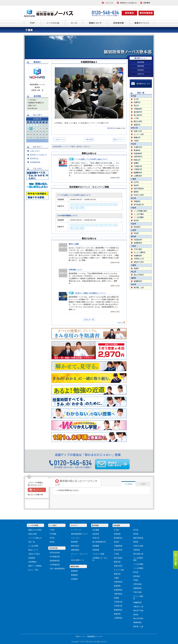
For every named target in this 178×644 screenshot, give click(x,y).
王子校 (116, 530)
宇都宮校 (137, 550)
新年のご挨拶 (74, 244)
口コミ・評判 (33, 570)
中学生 (52, 538)
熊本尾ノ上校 (138, 627)
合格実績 (32, 558)
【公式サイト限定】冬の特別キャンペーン (90, 293)
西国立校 (117, 562)
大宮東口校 (118, 602)
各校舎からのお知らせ (128, 3)
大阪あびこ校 (138, 607)
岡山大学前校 (138, 618)
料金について (33, 550)
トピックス (75, 538)
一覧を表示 (89, 140)
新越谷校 (117, 614)
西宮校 (136, 615)
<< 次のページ (59, 140)
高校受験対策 (55, 561)
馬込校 (116, 542)
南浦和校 (117, 586)
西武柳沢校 (118, 538)
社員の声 (96, 538)
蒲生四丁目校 (138, 611)
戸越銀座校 (118, 546)
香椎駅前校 (137, 622)
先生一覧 (32, 542)
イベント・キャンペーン (79, 555)
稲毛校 (136, 534)
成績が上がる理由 (35, 530)
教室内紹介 (75, 546)
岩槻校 (116, 598)
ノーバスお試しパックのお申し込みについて (91, 159)
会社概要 (96, 530)
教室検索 (74, 542)
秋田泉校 (137, 576)
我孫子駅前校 (138, 538)
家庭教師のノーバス (95, 637)
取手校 (136, 572)
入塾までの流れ (34, 554)
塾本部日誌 (112, 128)
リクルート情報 (98, 554)
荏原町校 (117, 534)
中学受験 (53, 534)
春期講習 (74, 571)
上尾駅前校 (118, 618)
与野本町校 (118, 594)
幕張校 (136, 542)
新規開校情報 (34, 162)
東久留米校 (118, 550)
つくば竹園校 (138, 568)
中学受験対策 (55, 557)
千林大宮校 (137, 592)
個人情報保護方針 (99, 542)
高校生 (52, 542)
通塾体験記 (75, 550)
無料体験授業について (79, 534)
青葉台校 (117, 574)
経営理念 (96, 534)
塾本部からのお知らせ (37, 155)
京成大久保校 (138, 546)
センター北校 (119, 570)
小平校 (116, 554)
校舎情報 (141, 62)
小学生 (52, 530)
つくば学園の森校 (138, 559)
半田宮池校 (137, 584)
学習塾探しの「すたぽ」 (100, 559)
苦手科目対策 (55, 553)
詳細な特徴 (32, 534)
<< (28, 141)
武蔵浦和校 (118, 590)
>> (47, 141)
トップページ (76, 530)
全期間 (143, 484)
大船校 (116, 578)
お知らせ (141, 74)
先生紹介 (141, 70)
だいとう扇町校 (138, 597)
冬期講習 (74, 579)
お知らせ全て (34, 151)
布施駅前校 (137, 602)
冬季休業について (75, 270)
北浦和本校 (118, 582)
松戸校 (136, 530)
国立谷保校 (118, 558)
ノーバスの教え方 (35, 538)
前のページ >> (119, 140)
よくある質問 (33, 546)
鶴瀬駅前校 (118, 610)
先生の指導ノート (78, 560)
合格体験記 (32, 562)
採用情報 (96, 550)
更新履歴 (96, 546)
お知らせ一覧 (89, 320)
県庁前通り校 (138, 554)
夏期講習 (74, 575)
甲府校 (136, 580)
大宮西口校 (118, 606)
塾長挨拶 (141, 66)
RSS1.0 (121, 323)
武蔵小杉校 (118, 566)
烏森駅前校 (137, 588)
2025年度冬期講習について (67, 216)
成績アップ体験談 (35, 566)
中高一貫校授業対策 (57, 569)
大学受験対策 (55, 565)
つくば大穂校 (138, 564)
